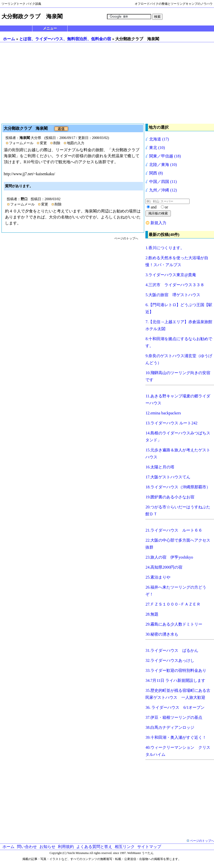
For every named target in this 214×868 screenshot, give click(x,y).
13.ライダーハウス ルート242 (171, 423)
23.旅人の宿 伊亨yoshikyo (169, 557)
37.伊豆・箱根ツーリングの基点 (174, 717)
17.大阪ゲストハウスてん (168, 477)
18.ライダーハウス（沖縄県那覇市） (178, 487)
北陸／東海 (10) (163, 165)
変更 (43, 143)
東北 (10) (157, 148)
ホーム (9, 39)
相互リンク (125, 847)
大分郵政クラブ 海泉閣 (26, 128)
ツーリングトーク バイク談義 (21, 4)
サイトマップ (149, 847)
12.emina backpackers (163, 413)
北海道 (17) (159, 139)
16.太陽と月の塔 (160, 467)
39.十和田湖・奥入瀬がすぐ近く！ (176, 737)
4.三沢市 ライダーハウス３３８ (175, 285)
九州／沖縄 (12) (163, 190)
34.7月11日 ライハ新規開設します (175, 680)
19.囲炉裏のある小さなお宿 (170, 497)
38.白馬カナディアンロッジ (170, 727)
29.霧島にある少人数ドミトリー (174, 624)
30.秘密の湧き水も (162, 634)
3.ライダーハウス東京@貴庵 (171, 275)
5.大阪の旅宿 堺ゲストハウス (173, 295)
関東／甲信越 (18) (165, 156)
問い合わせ (27, 847)
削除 (57, 143)
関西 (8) (156, 173)
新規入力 (158, 223)
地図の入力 (76, 143)
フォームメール (21, 143)
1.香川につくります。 (165, 248)
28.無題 (152, 614)
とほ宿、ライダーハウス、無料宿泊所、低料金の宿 (65, 39)
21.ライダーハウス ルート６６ (174, 530)
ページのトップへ (126, 238)
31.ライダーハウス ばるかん (172, 650)
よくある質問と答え (94, 847)
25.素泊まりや (158, 577)
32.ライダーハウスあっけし (170, 660)
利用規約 (66, 847)
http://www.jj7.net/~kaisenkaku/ (29, 174)
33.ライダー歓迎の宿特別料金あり (176, 670)
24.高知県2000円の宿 (164, 567)
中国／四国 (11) (163, 182)
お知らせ (47, 847)
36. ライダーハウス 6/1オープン (175, 707)
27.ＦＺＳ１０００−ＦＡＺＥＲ (173, 604)
